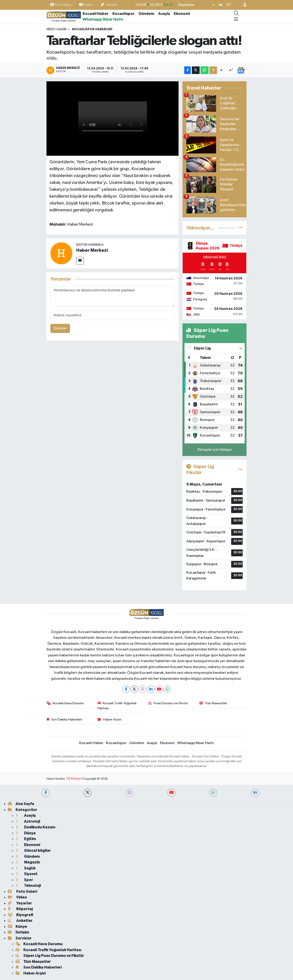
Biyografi (20, 915)
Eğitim (26, 839)
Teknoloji (28, 886)
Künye (17, 927)
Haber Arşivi (110, 719)
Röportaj (20, 909)
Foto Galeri (61, 5)
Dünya (26, 833)
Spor (24, 880)
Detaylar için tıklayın (215, 450)
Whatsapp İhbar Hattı (103, 19)
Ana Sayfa (21, 804)
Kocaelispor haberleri (92, 29)
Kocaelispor (123, 14)
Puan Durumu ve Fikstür (168, 703)
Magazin (28, 862)
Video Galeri (56, 29)
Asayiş (164, 14)
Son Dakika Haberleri (64, 719)
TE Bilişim (74, 779)
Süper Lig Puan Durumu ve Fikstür (50, 956)
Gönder (60, 328)
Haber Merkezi (92, 250)
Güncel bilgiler (33, 850)
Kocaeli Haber (96, 14)
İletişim (18, 932)
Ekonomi (182, 14)
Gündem (146, 14)
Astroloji (28, 821)
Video (86, 5)
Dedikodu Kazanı (35, 827)
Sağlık (26, 868)
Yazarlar (109, 5)
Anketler (20, 921)
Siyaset (27, 874)
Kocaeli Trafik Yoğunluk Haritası (117, 706)
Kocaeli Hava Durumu (65, 703)
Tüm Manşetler (213, 703)
